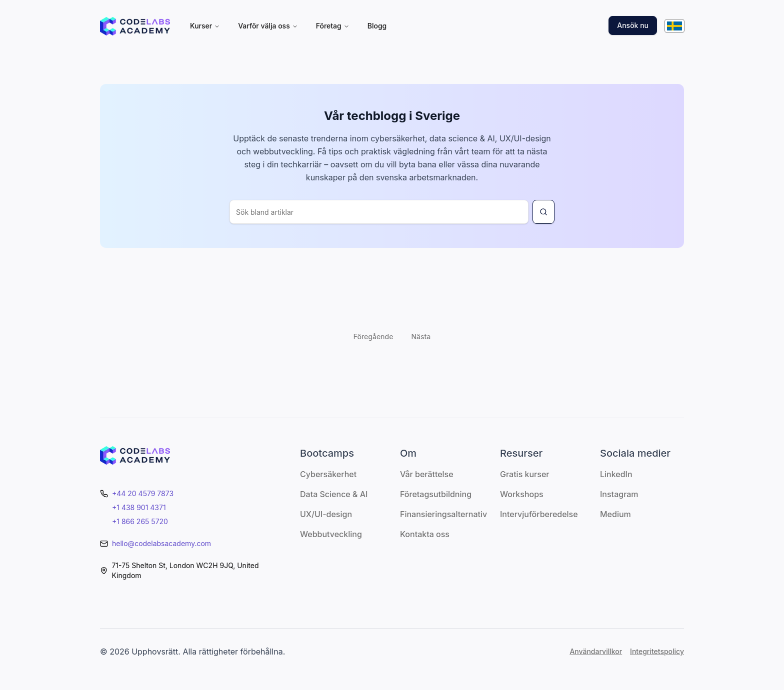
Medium (615, 514)
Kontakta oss (425, 534)
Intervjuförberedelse (539, 514)
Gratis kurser (524, 474)
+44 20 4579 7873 (143, 493)
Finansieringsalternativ (443, 514)
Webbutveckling (331, 534)
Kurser (205, 26)
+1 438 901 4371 (139, 507)
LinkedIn (616, 474)
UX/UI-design (326, 514)
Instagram (619, 494)
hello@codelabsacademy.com (161, 543)
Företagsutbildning (436, 494)
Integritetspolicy (657, 651)
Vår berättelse (427, 474)
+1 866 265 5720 (140, 521)
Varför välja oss (268, 26)
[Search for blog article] (543, 212)
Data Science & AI (334, 494)
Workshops (522, 494)
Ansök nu (633, 25)
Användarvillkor (596, 651)
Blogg (377, 26)
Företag (333, 26)
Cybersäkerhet (328, 474)
